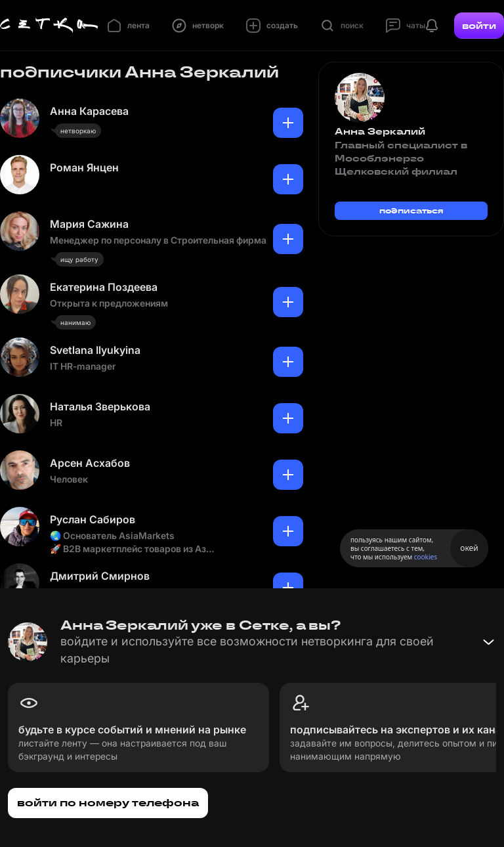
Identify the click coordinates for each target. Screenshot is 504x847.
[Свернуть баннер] (488, 642)
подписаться (411, 210)
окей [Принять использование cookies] (469, 548)
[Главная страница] (49, 26)
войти (479, 26)
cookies (426, 557)
